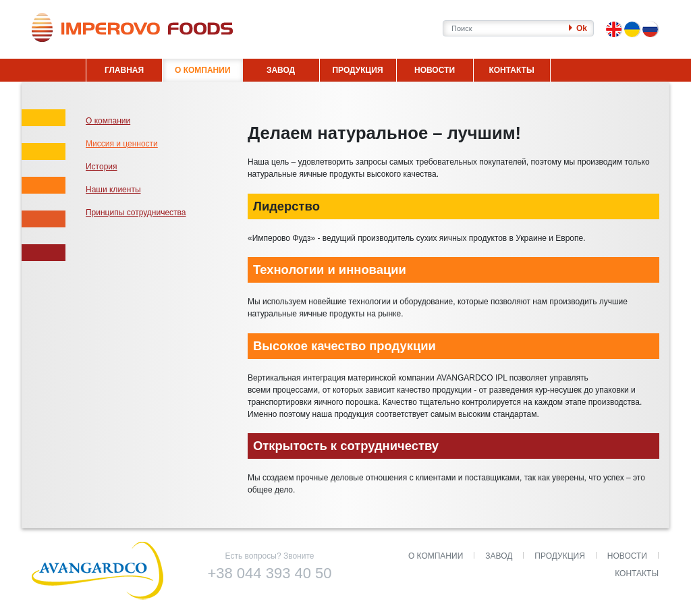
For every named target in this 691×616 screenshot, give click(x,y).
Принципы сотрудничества (136, 213)
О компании (108, 121)
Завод (499, 556)
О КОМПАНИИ (203, 70)
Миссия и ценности (122, 144)
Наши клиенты (113, 190)
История (102, 167)
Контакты (637, 573)
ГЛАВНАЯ (124, 70)
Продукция (559, 556)
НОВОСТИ (435, 70)
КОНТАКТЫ (511, 70)
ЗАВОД (281, 70)
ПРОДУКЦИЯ (357, 70)
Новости (627, 556)
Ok (578, 28)
